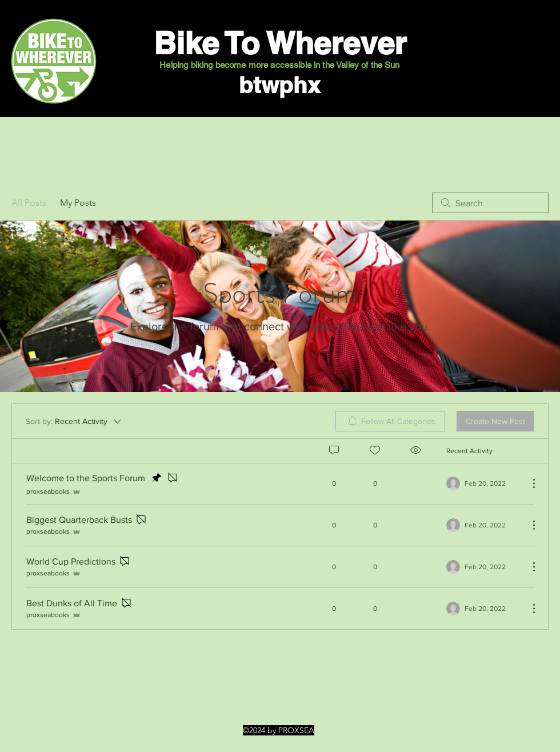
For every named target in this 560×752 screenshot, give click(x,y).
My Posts (78, 203)
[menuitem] (390, 421)
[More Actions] (528, 483)
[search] (490, 203)
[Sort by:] (74, 421)
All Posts (29, 203)
